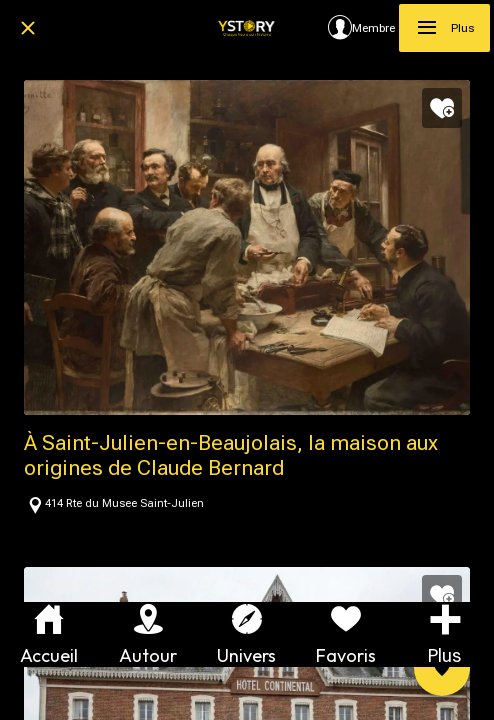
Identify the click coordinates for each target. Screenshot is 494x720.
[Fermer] (28, 28)
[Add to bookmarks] (442, 108)
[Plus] (444, 28)
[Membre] (361, 28)
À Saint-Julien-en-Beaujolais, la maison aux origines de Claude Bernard (231, 455)
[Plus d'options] (444, 634)
